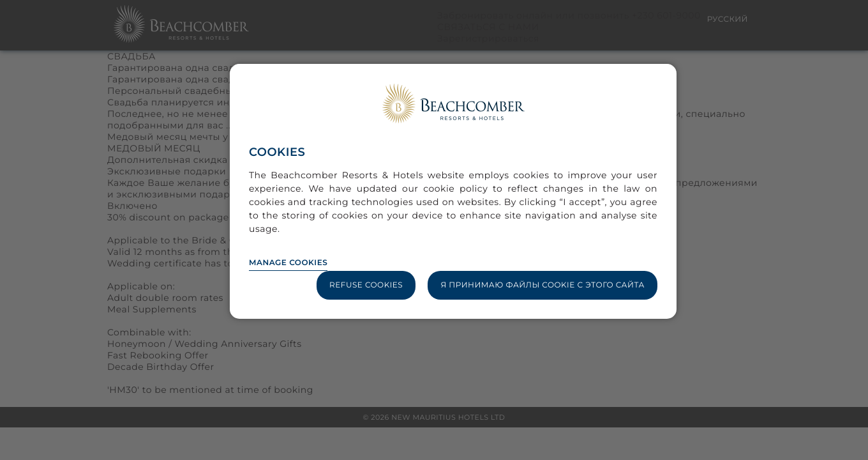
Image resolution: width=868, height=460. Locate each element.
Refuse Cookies (366, 285)
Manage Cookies (288, 263)
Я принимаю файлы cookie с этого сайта (542, 285)
